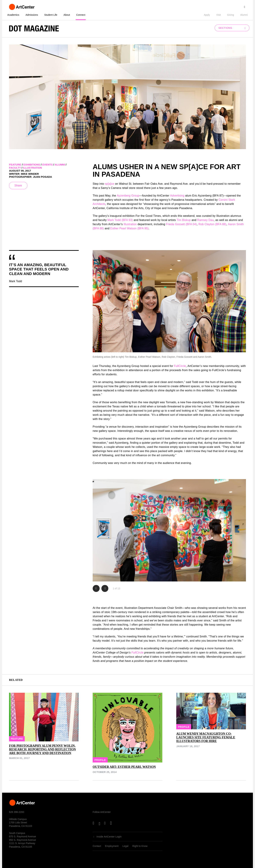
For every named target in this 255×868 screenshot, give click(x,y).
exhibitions (32, 165)
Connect (81, 15)
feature (15, 165)
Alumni (244, 15)
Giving (231, 15)
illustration (32, 168)
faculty (15, 168)
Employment (112, 846)
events (48, 165)
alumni (60, 165)
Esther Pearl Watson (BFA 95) (129, 228)
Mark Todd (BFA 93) (120, 220)
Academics (13, 15)
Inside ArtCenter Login (109, 837)
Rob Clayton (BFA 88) (212, 224)
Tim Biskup (184, 220)
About (67, 15)
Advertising (177, 196)
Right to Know (140, 846)
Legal (125, 846)
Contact (97, 846)
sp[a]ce (109, 184)
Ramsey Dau (205, 220)
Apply (207, 15)
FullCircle (180, 366)
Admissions (32, 15)
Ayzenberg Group (128, 196)
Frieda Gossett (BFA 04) (181, 224)
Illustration (130, 224)
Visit (218, 15)
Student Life (51, 15)
